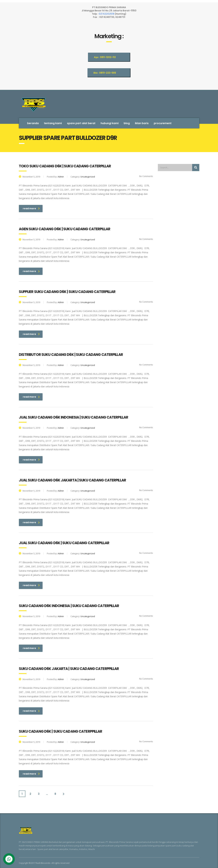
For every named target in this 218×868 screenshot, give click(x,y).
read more (31, 208)
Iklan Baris (142, 123)
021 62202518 (107, 14)
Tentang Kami (53, 123)
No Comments (144, 176)
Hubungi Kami (110, 123)
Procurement (163, 123)
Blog (127, 123)
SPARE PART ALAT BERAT (81, 123)
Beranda (33, 123)
